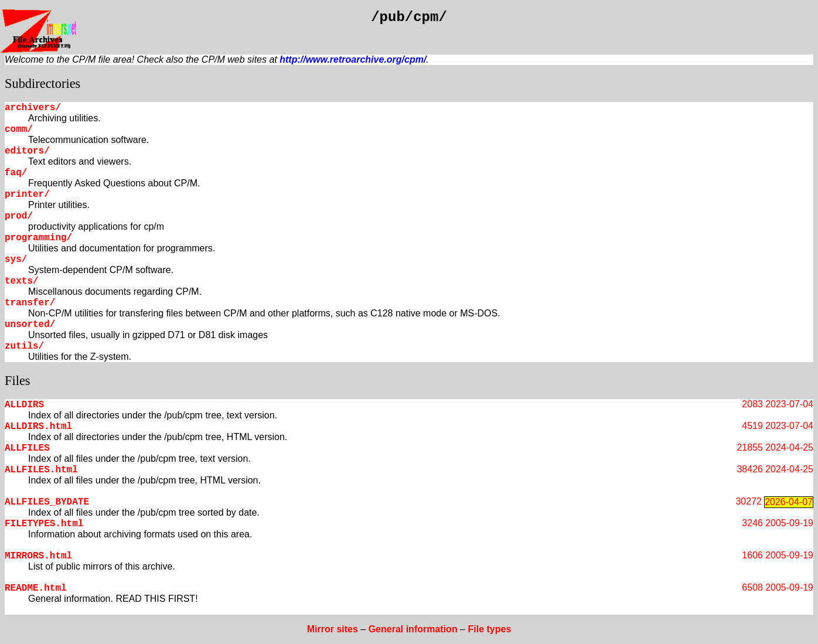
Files (18, 381)
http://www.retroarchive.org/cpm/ (353, 59)
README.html (36, 588)
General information (413, 629)
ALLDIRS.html (38, 427)
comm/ (19, 130)
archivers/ (33, 108)
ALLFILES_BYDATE (47, 502)
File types (489, 629)
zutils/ (24, 346)
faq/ (16, 173)
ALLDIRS (24, 405)
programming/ (38, 238)
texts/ (22, 281)
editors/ (27, 151)
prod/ (19, 216)
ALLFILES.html (41, 470)
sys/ (16, 260)
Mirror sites (333, 629)
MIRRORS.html (38, 556)
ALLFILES (27, 448)
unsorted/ (30, 325)
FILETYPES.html (44, 524)
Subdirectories (42, 84)
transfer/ (30, 303)
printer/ (27, 195)
